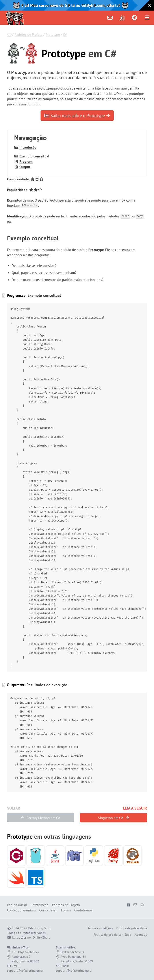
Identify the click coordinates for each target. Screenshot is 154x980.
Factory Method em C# (41, 818)
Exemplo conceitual (34, 156)
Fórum (66, 910)
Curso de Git (48, 910)
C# (65, 34)
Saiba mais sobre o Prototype (77, 116)
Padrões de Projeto (29, 34)
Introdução (28, 147)
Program (26, 161)
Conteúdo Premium (21, 910)
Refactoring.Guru (39, 928)
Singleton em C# (113, 818)
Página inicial (17, 905)
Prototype (53, 34)
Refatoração (40, 905)
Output (25, 167)
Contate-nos (83, 910)
